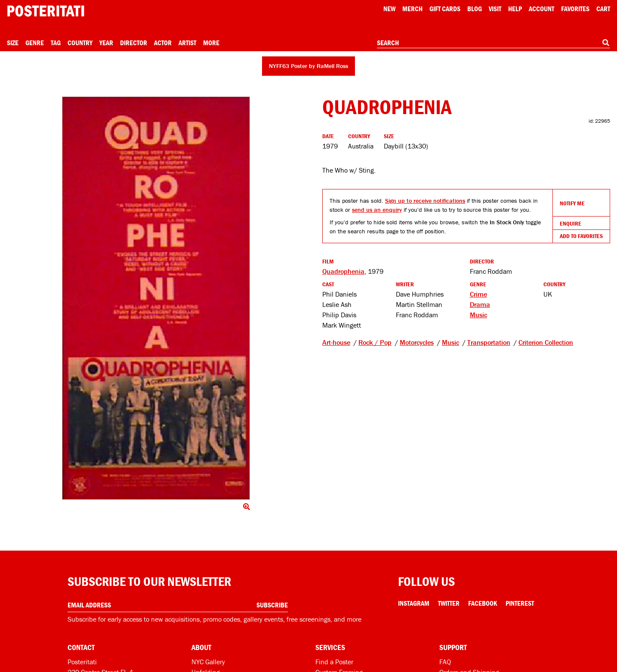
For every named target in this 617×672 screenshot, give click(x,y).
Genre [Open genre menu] (35, 43)
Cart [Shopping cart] (603, 9)
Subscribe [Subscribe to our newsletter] (272, 605)
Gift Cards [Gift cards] (445, 9)
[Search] (606, 43)
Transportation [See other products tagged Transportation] (489, 342)
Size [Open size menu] (13, 43)
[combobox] (494, 43)
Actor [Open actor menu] (163, 43)
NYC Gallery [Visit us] (208, 662)
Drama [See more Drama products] (480, 304)
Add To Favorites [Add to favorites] (581, 236)
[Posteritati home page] (46, 11)
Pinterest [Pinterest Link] (520, 603)
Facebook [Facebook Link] (483, 603)
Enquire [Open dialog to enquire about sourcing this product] (571, 223)
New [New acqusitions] (389, 9)
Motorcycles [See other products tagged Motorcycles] (417, 342)
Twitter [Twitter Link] (449, 603)
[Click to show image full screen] (156, 298)
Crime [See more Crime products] (478, 294)
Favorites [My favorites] (575, 9)
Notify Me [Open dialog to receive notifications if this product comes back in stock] (572, 203)
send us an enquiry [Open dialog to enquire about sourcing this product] (377, 210)
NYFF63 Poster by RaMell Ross (308, 66)
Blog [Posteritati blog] (475, 9)
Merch (412, 9)
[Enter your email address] (178, 605)
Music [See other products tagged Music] (450, 342)
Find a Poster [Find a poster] (334, 662)
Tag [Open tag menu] (56, 43)
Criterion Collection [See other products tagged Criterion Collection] (546, 342)
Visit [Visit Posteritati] (495, 9)
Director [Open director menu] (134, 43)
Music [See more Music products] (478, 315)
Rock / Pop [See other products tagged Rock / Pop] (375, 342)
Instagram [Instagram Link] (414, 603)
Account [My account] (541, 9)
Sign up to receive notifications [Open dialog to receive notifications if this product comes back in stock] (425, 201)
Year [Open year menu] (106, 43)
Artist (187, 43)
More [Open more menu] (211, 43)
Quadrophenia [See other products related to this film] (343, 271)
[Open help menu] (515, 9)
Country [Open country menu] (80, 43)
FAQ (445, 662)
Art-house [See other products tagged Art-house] (336, 342)
